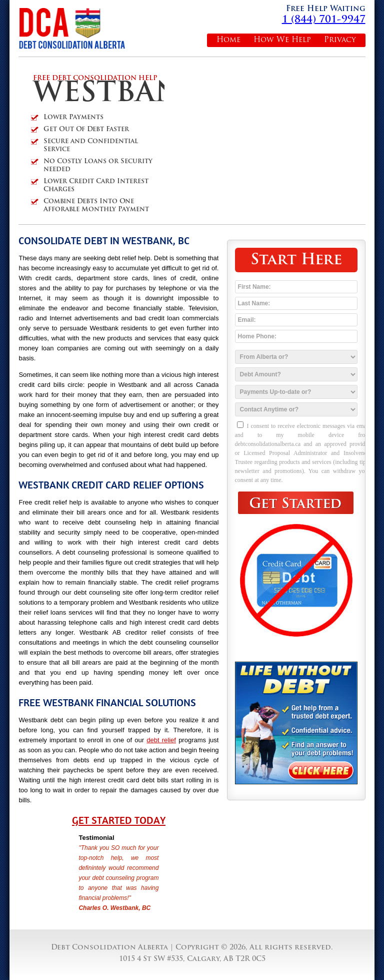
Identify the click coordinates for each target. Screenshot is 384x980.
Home (228, 40)
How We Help (282, 40)
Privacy (340, 40)
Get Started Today (119, 820)
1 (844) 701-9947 (324, 20)
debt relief (161, 740)
